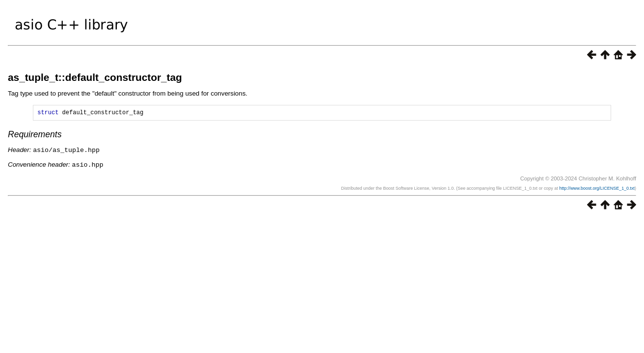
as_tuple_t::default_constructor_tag (95, 77)
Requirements (35, 136)
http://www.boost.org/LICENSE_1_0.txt (597, 189)
